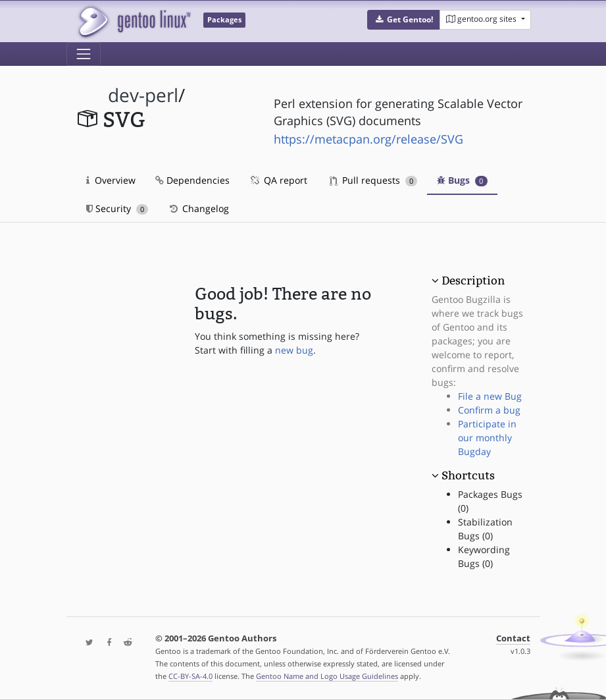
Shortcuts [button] (468, 475)
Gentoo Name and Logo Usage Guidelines (327, 676)
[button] (404, 20)
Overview (111, 180)
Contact (513, 638)
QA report (278, 180)
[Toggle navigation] (84, 54)
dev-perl (143, 95)
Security (117, 208)
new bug (294, 350)
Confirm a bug (489, 410)
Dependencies (192, 180)
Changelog (198, 208)
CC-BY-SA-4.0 (190, 676)
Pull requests (374, 180)
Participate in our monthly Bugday (487, 438)
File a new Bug (490, 396)
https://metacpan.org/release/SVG (368, 139)
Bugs (462, 180)
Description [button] (473, 281)
